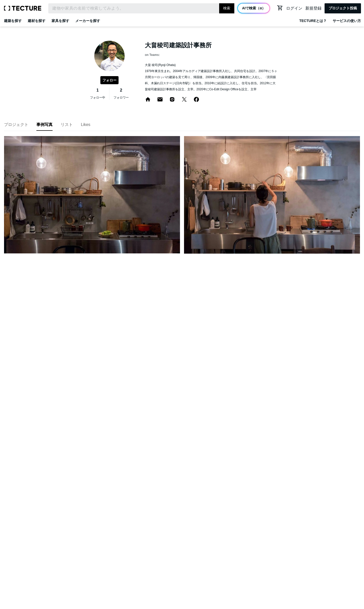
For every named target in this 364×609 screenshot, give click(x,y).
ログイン (294, 8)
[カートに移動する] (280, 8)
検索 (227, 8)
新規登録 (313, 8)
